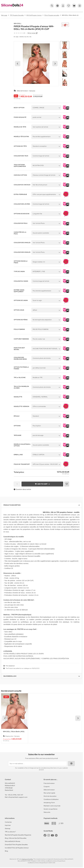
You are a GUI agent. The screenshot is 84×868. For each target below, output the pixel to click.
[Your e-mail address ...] (38, 764)
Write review (31, 33)
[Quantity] (17, 484)
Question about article (22, 489)
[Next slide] (55, 64)
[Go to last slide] (18, 64)
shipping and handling (27, 859)
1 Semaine (32, 91)
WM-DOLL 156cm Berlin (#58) (14, 732)
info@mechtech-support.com (18, 797)
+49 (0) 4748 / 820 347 (15, 795)
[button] (65, 45)
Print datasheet (10, 666)
